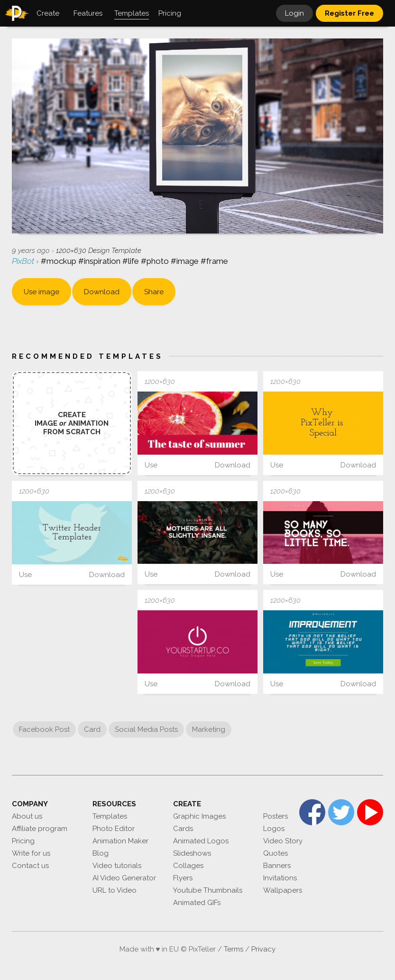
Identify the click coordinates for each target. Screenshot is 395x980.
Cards (183, 829)
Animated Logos (201, 841)
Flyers (183, 878)
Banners (277, 866)
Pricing (23, 841)
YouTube (370, 812)
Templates (110, 816)
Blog (101, 853)
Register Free (349, 13)
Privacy (263, 949)
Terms (234, 949)
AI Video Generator (124, 878)
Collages (188, 866)
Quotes (276, 853)
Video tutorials (117, 866)
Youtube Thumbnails (208, 890)
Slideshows (192, 853)
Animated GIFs (197, 903)
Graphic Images (199, 816)
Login (294, 13)
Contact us (30, 866)
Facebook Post (44, 729)
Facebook (312, 812)
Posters (276, 816)
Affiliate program (40, 829)
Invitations (280, 878)
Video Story (283, 841)
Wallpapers (283, 890)
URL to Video (115, 890)
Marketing (209, 729)
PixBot (24, 261)
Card (92, 729)
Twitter (341, 812)
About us (27, 816)
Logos (274, 829)
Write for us (31, 853)
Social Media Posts (146, 729)
